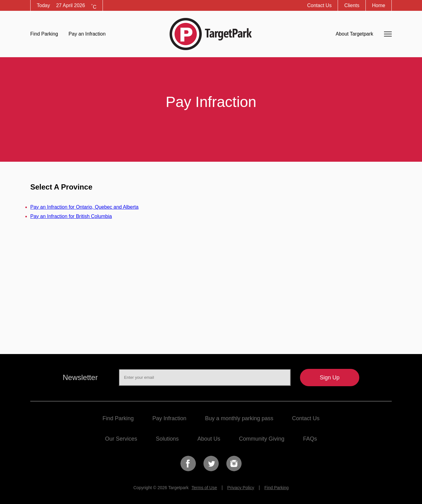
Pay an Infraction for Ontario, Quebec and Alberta (84, 207)
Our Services (121, 439)
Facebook (188, 463)
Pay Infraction (169, 418)
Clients (352, 5)
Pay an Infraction (87, 34)
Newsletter (80, 377)
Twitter (211, 463)
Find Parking (44, 34)
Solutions (167, 439)
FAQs (310, 439)
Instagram (234, 463)
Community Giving (262, 439)
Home (379, 5)
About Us (209, 439)
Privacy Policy (241, 488)
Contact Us (319, 5)
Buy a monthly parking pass (239, 418)
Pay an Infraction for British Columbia (71, 216)
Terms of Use (204, 488)
